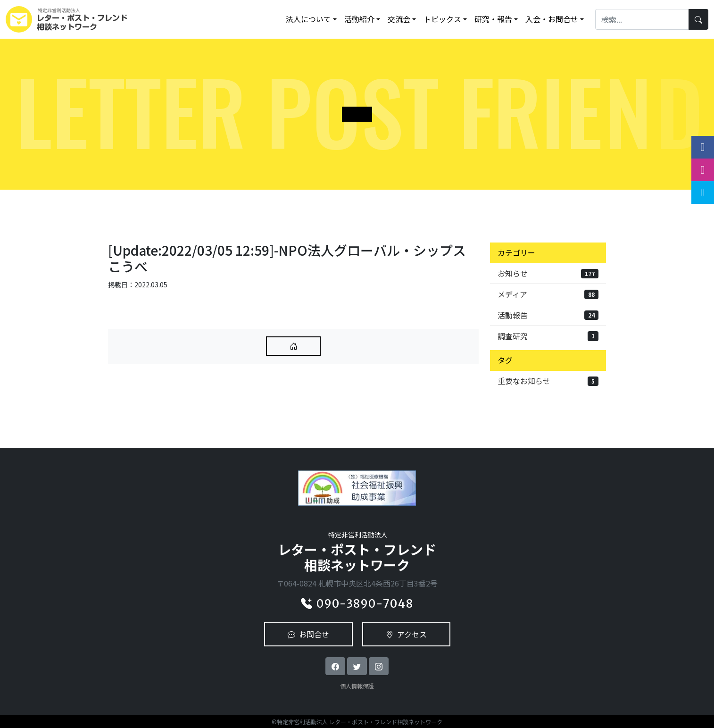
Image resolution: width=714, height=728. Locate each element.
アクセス (406, 634)
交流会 (399, 19)
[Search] (642, 19)
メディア (548, 294)
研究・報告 (493, 19)
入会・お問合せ (552, 19)
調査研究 (548, 336)
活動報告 (548, 315)
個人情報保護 (357, 686)
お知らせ (548, 273)
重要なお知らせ (548, 381)
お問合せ (308, 634)
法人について (308, 19)
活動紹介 (359, 19)
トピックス (442, 19)
